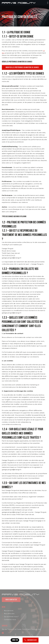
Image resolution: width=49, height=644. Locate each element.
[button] (48, 3)
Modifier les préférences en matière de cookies (22, 67)
